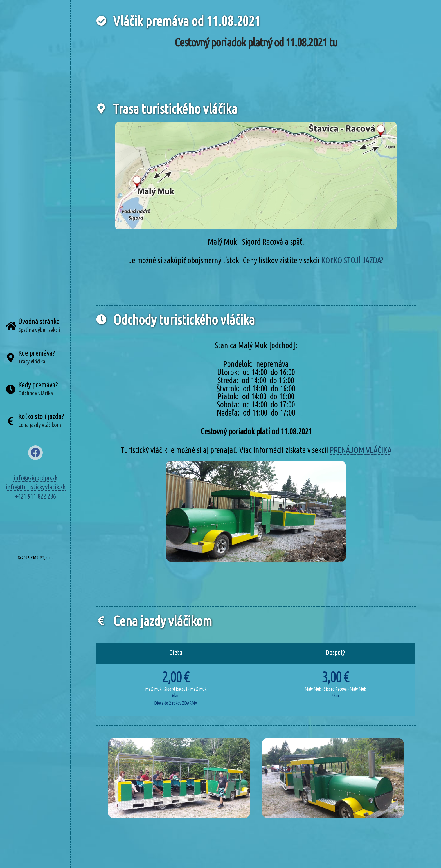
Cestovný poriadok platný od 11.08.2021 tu (256, 42)
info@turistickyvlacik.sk (36, 487)
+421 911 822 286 (36, 496)
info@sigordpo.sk (35, 478)
